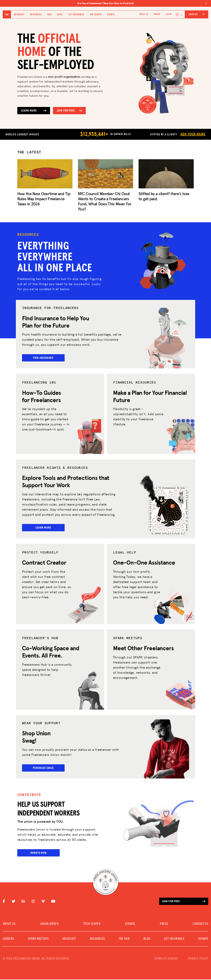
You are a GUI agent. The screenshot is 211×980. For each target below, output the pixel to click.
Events (111, 15)
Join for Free (69, 111)
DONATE (157, 14)
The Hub (124, 939)
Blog (60, 15)
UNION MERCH (49, 924)
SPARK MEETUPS (38, 939)
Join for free (184, 902)
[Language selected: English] (179, 14)
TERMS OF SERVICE (166, 959)
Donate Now (39, 853)
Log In (169, 14)
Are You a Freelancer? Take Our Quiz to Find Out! (142, 3)
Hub (49, 15)
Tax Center (96, 15)
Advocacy (19, 15)
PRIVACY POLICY (198, 959)
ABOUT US (144, 14)
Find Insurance (46, 358)
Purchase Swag (46, 768)
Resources (36, 15)
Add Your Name (193, 134)
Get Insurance (76, 15)
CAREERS (8, 939)
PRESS (164, 924)
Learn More (34, 111)
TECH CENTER (92, 924)
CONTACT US (200, 924)
